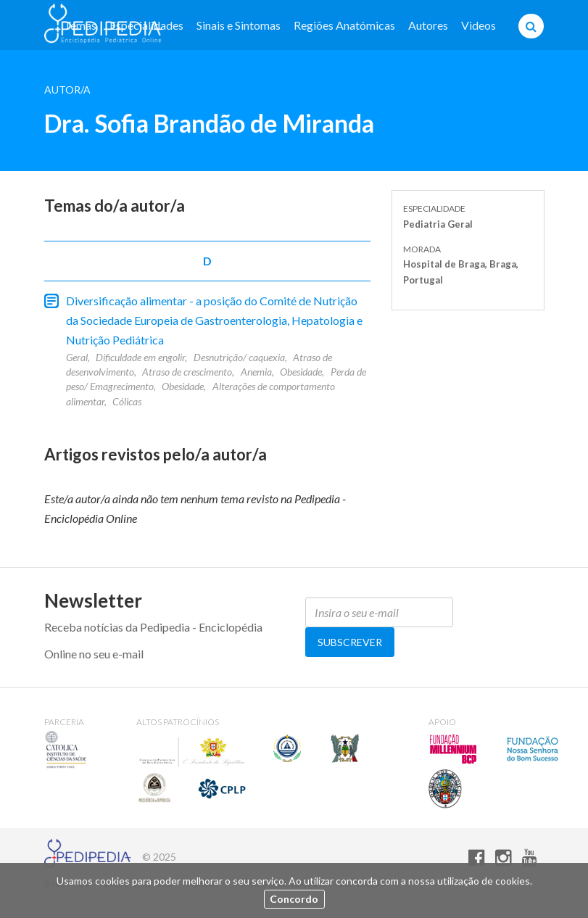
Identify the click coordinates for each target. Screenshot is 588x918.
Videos (479, 25)
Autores (428, 25)
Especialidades (146, 25)
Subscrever (350, 642)
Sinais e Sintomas (239, 25)
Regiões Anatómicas (344, 25)
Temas (80, 25)
